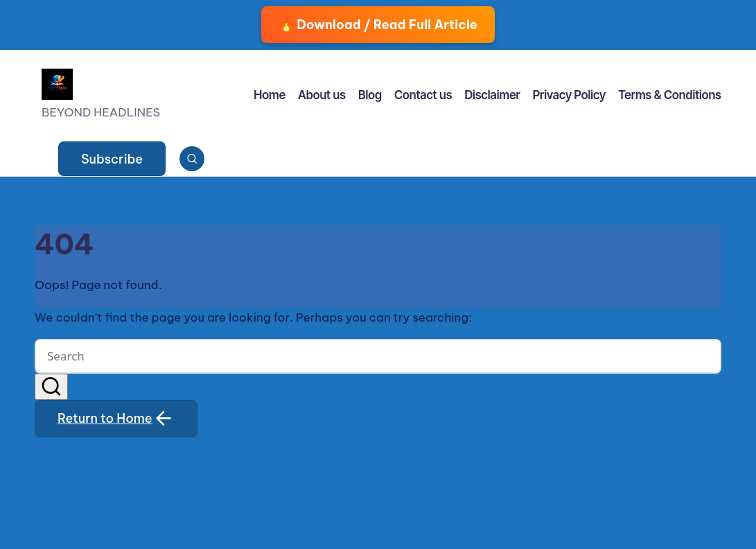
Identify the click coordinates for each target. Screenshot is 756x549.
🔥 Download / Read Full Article (378, 25)
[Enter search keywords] (378, 356)
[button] (112, 159)
